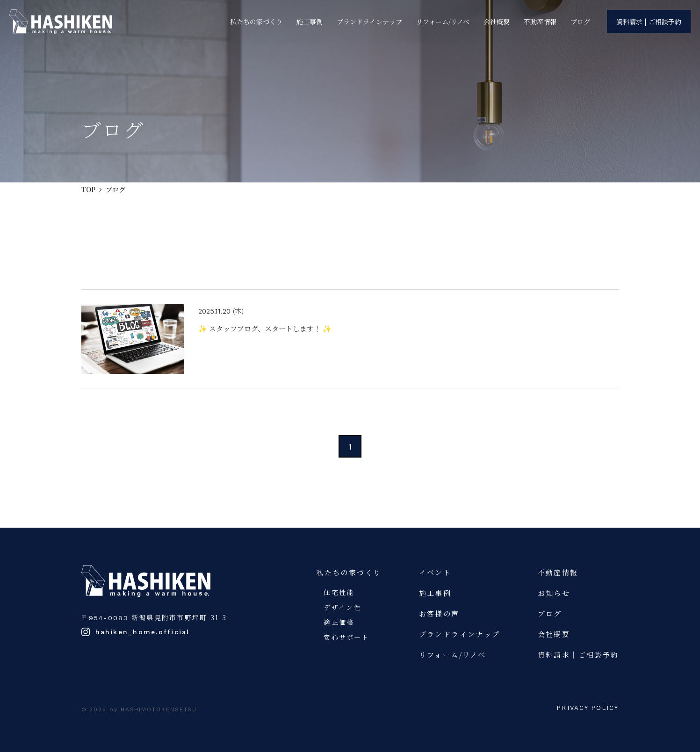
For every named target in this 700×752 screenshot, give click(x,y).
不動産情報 (540, 22)
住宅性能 (339, 592)
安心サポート (346, 637)
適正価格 (339, 622)
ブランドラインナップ (369, 22)
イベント (435, 572)
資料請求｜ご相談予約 (578, 655)
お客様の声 (439, 613)
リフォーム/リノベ (443, 22)
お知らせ (554, 593)
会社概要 (497, 22)
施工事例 (310, 22)
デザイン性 (342, 607)
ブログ (580, 22)
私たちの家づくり (256, 22)
